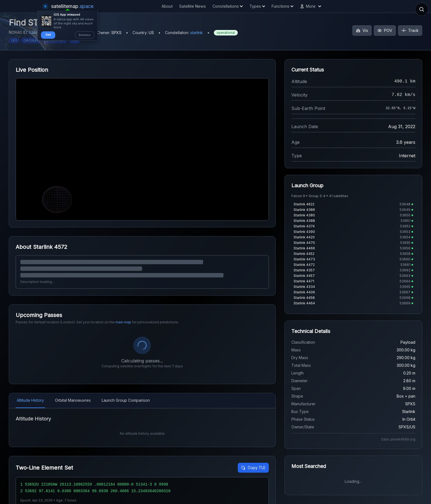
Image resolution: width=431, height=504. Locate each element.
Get (48, 35)
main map (123, 322)
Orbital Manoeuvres (73, 400)
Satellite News (193, 6)
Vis (362, 30)
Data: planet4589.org (398, 439)
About (167, 6)
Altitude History (30, 400)
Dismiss (85, 35)
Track (410, 30)
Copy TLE (253, 468)
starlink (197, 33)
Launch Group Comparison (126, 400)
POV (385, 30)
